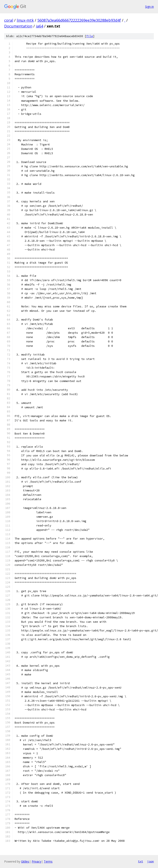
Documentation (18, 26)
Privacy (36, 861)
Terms (48, 861)
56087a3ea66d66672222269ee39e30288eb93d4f (79, 20)
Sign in (149, 7)
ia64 (39, 26)
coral (9, 20)
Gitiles (25, 861)
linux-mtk (25, 20)
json (150, 861)
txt (140, 861)
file (90, 36)
